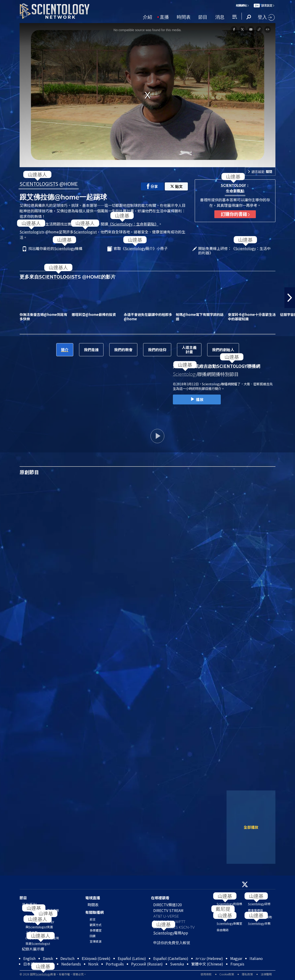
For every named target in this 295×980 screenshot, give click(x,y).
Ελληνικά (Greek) (96, 958)
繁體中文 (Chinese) (207, 964)
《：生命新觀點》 (133, 224)
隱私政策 (247, 974)
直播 (164, 17)
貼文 (176, 186)
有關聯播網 (94, 912)
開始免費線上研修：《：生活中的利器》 (234, 251)
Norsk (93, 964)
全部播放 (251, 827)
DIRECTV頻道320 (168, 905)
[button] (290, 298)
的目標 (229, 904)
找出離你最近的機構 (55, 249)
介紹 (147, 17)
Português (115, 964)
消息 (220, 17)
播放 (197, 399)
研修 (259, 904)
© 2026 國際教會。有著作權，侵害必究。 (53, 974)
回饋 (93, 936)
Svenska (177, 964)
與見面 (39, 927)
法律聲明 (266, 974)
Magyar (236, 958)
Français (237, 964)
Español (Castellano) (171, 958)
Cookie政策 (227, 974)
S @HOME (49, 184)
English (29, 958)
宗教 (259, 923)
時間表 (184, 17)
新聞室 (229, 923)
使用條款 (206, 974)
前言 (93, 919)
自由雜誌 (223, 930)
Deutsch (67, 958)
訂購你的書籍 (235, 214)
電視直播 (93, 898)
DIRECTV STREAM (168, 910)
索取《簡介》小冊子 (141, 249)
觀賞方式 (96, 925)
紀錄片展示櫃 (33, 949)
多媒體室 (96, 930)
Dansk (48, 958)
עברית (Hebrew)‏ (209, 958)
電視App (171, 933)
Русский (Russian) (147, 964)
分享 (152, 186)
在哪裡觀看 (160, 898)
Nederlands (71, 964)
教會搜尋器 (255, 910)
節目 (203, 17)
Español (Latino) (132, 958)
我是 (38, 943)
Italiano (256, 958)
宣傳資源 (96, 941)
